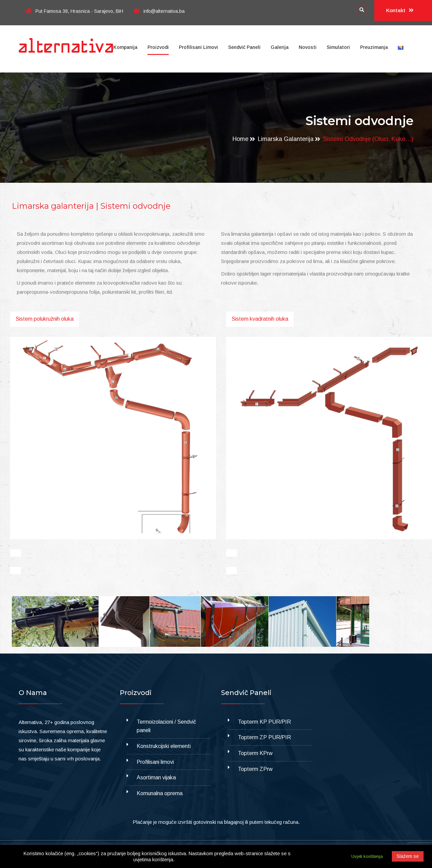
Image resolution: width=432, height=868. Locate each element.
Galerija (280, 47)
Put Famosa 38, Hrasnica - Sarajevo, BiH (74, 11)
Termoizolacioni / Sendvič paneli (166, 726)
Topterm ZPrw (255, 769)
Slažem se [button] (408, 856)
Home (240, 139)
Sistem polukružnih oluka (45, 319)
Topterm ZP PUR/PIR (264, 737)
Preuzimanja (374, 47)
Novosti (308, 47)
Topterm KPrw (255, 753)
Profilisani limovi (198, 47)
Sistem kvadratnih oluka (260, 319)
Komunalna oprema (160, 793)
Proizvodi (158, 47)
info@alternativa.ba (159, 11)
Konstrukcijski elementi (164, 746)
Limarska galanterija (286, 139)
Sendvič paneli (244, 47)
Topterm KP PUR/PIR (264, 722)
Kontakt (400, 10)
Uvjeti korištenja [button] (367, 856)
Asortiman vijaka (156, 777)
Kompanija (125, 47)
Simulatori (338, 47)
